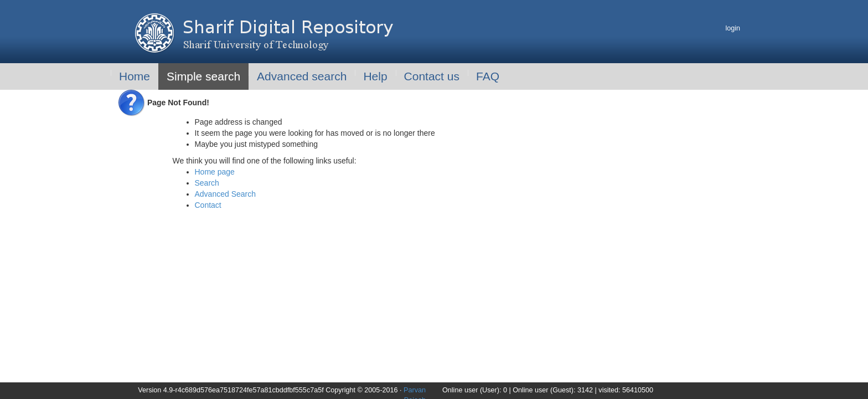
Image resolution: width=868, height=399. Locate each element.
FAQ (488, 76)
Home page (215, 172)
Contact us (432, 76)
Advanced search (302, 76)
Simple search (203, 76)
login (733, 28)
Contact (208, 205)
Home (135, 76)
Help (375, 76)
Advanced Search (226, 194)
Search (207, 183)
